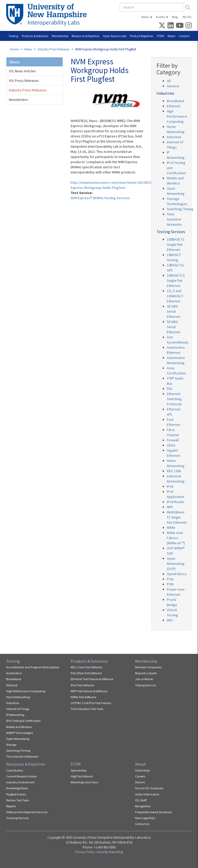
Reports (11, 806)
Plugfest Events (16, 794)
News (145, 17)
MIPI (170, 507)
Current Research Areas (22, 776)
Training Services (17, 818)
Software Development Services (27, 812)
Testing (13, 36)
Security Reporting (110, 852)
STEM (160, 36)
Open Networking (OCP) (176, 564)
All (169, 81)
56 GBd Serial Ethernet (174, 327)
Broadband (175, 101)
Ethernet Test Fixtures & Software (92, 679)
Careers (140, 776)
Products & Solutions (35, 36)
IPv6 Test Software (82, 685)
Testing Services (146, 685)
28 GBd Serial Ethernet (174, 311)
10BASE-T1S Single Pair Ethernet (176, 280)
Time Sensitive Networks (174, 219)
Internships (142, 770)
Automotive (14, 673)
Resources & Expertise (85, 36)
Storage (11, 745)
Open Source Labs (115, 36)
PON (170, 584)
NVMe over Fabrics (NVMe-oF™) (176, 538)
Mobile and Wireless (19, 727)
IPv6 (170, 486)
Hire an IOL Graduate (149, 788)
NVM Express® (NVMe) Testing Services (100, 198)
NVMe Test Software (83, 697)
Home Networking (18, 697)
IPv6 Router (176, 502)
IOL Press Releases (24, 81)
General (173, 86)
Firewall (173, 440)
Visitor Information (147, 794)
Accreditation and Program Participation (33, 667)
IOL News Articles (22, 71)
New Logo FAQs (145, 818)
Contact (184, 36)
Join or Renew (144, 679)
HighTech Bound (82, 776)
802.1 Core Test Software (86, 667)
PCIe (170, 579)
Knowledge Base (17, 788)
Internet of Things (18, 709)
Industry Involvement (20, 782)
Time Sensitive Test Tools (87, 709)
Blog (175, 17)
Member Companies (148, 667)
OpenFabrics (177, 574)
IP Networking (15, 715)
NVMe (171, 528)
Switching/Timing (180, 209)
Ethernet (174, 106)
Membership (60, 36)
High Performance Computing (177, 116)
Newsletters (19, 100)
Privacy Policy (85, 852)
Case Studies (15, 770)
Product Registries (142, 36)
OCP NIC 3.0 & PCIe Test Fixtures (91, 703)
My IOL (187, 17)
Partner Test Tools (18, 800)
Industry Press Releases (53, 49)
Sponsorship (79, 770)
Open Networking (18, 739)
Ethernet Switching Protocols (174, 399)
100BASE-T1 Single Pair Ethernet (176, 244)
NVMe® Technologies (20, 733)
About (171, 36)
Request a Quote (146, 673)
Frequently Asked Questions (154, 812)
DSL (170, 389)
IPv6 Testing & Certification (23, 721)
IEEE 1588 (174, 471)
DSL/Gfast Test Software (86, 673)
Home (14, 49)
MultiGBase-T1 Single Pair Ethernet (177, 517)
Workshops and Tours (84, 782)
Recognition (143, 806)
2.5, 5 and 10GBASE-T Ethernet (175, 296)
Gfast (171, 445)
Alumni (140, 782)
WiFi (170, 620)
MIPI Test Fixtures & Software (89, 691)
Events (160, 17)
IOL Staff (141, 800)
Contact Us (142, 824)
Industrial (174, 137)
